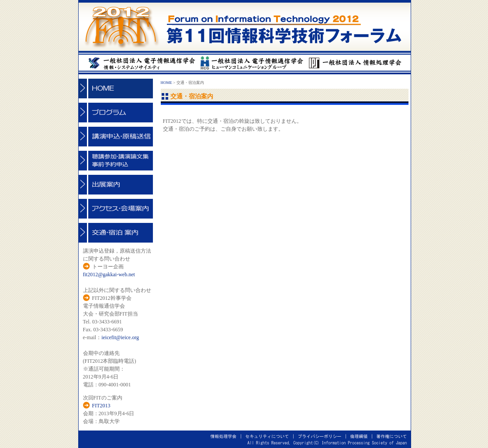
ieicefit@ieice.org (120, 337)
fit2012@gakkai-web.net (109, 274)
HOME (167, 83)
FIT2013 (101, 406)
